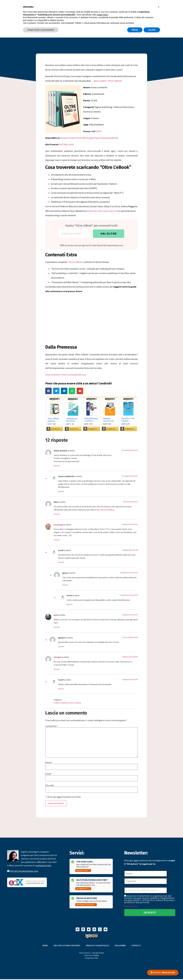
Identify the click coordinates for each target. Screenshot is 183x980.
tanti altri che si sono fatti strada (104, 211)
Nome (49, 763)
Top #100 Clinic (85, 862)
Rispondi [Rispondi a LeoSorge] (57, 540)
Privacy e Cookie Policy (98, 946)
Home (45, 946)
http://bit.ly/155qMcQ (105, 510)
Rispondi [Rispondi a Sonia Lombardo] (61, 492)
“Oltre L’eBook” (75, 262)
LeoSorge (59, 525)
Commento (52, 726)
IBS (84, 138)
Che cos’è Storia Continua (67, 946)
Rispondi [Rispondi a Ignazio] (61, 647)
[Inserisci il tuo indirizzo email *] (146, 891)
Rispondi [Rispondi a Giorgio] (57, 670)
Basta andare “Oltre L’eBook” (108, 81)
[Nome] (146, 874)
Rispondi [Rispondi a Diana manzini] (57, 466)
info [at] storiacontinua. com (24, 871)
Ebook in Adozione (87, 899)
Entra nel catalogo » (86, 905)
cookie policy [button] (102, 15)
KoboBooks (112, 138)
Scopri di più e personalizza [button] (41, 30)
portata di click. (44, 866)
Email (49, 774)
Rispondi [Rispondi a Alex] (57, 514)
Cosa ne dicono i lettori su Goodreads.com (66, 375)
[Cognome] (146, 882)
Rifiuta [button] (135, 30)
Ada (56, 615)
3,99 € (99, 131)
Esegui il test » (83, 871)
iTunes (103, 138)
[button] (48, 391)
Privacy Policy (131, 907)
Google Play (92, 138)
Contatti (136, 946)
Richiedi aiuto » (83, 889)
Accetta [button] (152, 30)
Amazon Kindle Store (71, 138)
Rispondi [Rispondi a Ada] (57, 627)
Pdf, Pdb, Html (66, 144)
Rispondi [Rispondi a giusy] (65, 585)
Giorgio (57, 658)
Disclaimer (120, 946)
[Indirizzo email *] (74, 234)
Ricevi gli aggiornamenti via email (63, 797)
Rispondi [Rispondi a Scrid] (61, 563)
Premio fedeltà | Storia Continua (67, 703)
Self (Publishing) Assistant (92, 880)
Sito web (49, 786)
